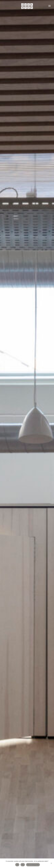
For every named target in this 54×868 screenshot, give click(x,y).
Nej (23, 865)
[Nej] (51, 863)
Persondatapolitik (33, 865)
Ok (17, 865)
